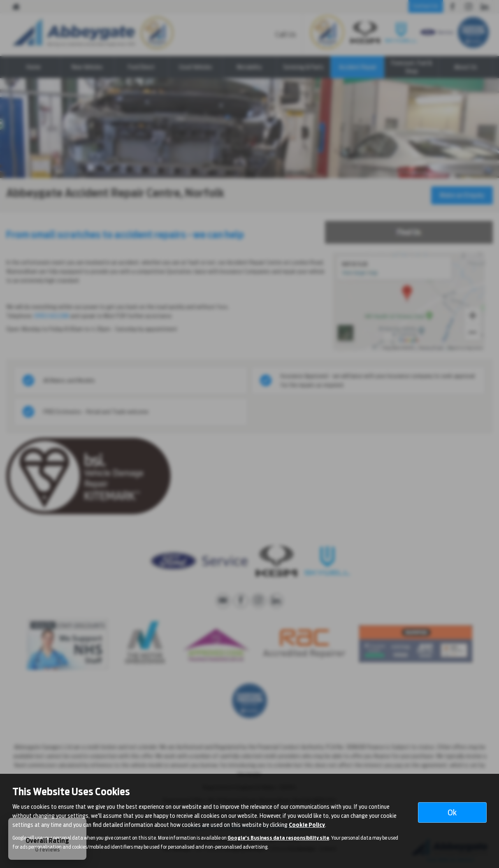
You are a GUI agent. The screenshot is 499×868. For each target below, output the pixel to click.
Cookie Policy (307, 825)
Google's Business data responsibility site (278, 838)
